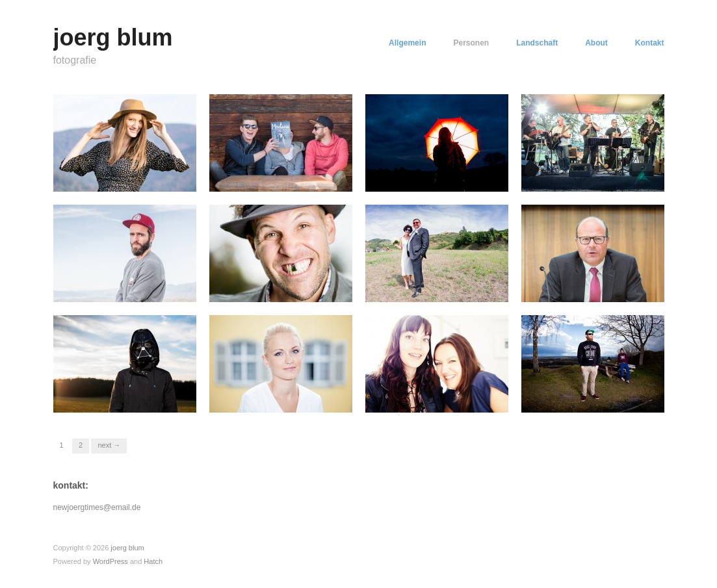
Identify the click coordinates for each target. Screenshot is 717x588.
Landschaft (537, 43)
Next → (109, 445)
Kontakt (650, 43)
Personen (471, 43)
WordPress (111, 561)
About (596, 43)
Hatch (153, 561)
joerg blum (113, 37)
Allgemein (407, 43)
